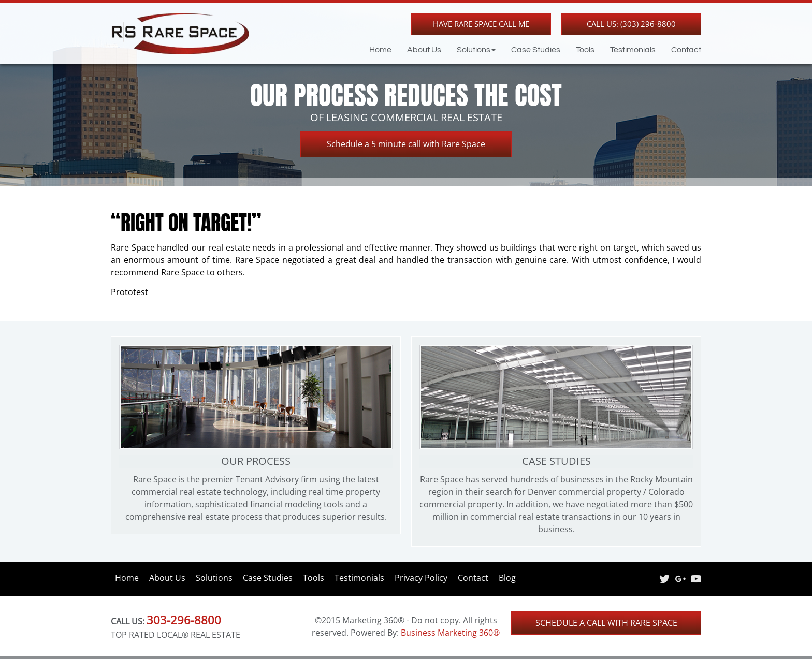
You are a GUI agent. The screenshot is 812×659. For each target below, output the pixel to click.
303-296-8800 (184, 620)
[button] (468, 50)
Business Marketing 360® (450, 633)
